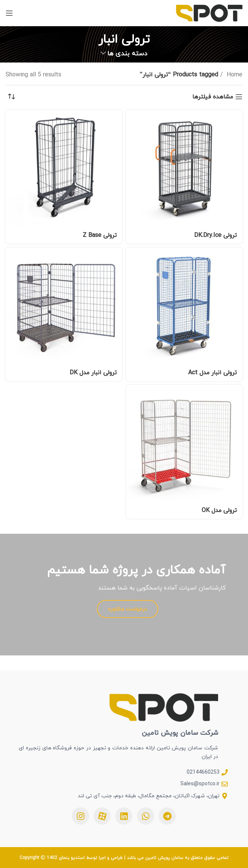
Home (234, 75)
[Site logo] (209, 12)
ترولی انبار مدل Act (212, 372)
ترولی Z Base (100, 235)
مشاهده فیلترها (213, 97)
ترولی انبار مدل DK (93, 372)
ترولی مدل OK (219, 510)
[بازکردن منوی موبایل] (9, 13)
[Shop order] (11, 97)
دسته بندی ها (127, 54)
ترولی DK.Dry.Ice (215, 235)
